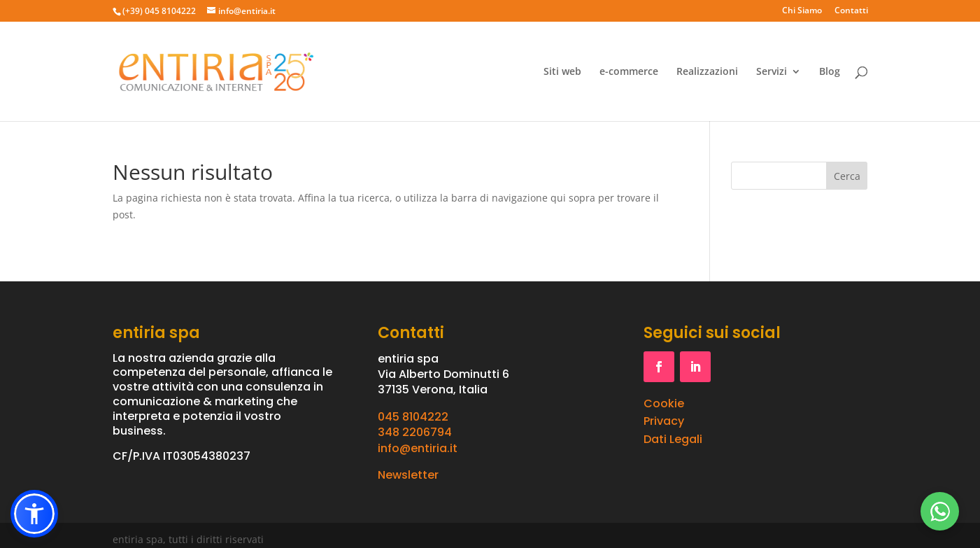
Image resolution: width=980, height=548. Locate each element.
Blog (830, 72)
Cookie (664, 403)
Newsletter (408, 475)
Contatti (851, 11)
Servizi (772, 72)
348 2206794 (415, 432)
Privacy (664, 421)
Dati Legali (673, 439)
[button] (34, 514)
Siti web (562, 72)
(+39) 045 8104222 (159, 11)
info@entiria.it (418, 448)
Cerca (847, 176)
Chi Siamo (802, 11)
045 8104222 (413, 417)
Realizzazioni (707, 72)
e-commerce (629, 72)
